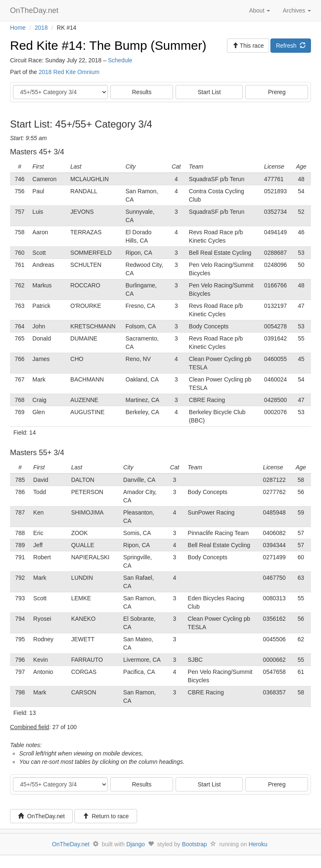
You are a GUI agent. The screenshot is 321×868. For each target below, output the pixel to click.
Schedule (120, 60)
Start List (209, 92)
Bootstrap (194, 844)
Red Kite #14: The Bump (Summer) (108, 45)
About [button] (260, 10)
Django (135, 844)
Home (18, 28)
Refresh (291, 46)
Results (142, 92)
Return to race (106, 816)
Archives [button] (297, 10)
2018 (41, 28)
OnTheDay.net (35, 10)
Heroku (258, 844)
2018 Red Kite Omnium (69, 72)
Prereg (277, 92)
